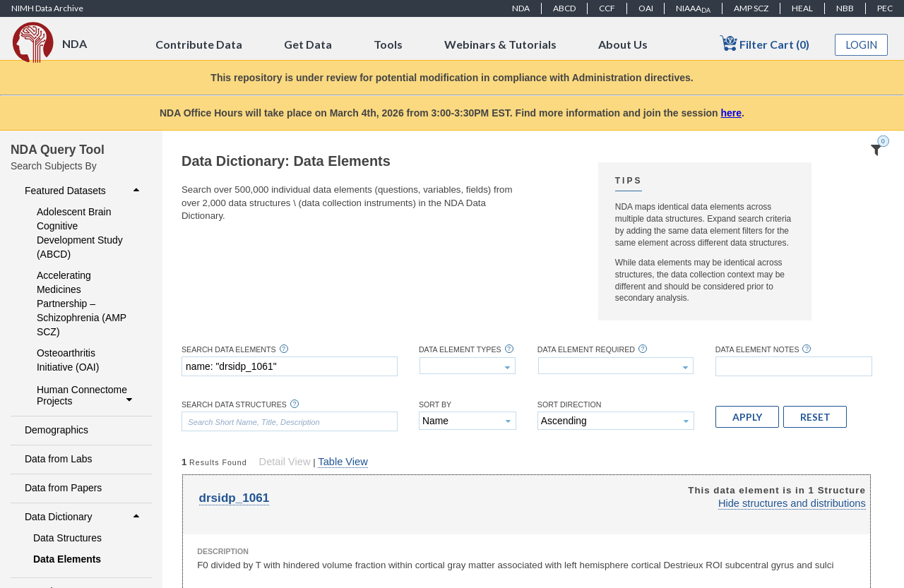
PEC (885, 8)
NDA (521, 8)
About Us (623, 44)
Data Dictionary (84, 517)
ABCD (564, 8)
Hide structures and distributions (792, 503)
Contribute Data (199, 44)
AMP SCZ (751, 8)
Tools (388, 44)
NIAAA (693, 8)
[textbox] (290, 366)
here (732, 113)
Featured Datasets (84, 191)
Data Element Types (460, 350)
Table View (343, 462)
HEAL (802, 8)
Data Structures (67, 538)
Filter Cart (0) (765, 43)
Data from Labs (58, 459)
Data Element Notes (757, 350)
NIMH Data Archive (47, 8)
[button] (747, 416)
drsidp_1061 (234, 498)
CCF (607, 8)
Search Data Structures (234, 405)
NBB (845, 8)
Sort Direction (570, 405)
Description (223, 551)
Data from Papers (63, 488)
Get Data (308, 44)
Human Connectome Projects (86, 395)
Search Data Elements (229, 350)
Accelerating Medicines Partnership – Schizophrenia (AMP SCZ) (82, 304)
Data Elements (67, 559)
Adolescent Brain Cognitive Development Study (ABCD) (80, 233)
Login (862, 45)
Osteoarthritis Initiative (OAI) (68, 360)
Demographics (56, 430)
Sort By (435, 405)
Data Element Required (586, 350)
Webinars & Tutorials (500, 44)
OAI (646, 8)
